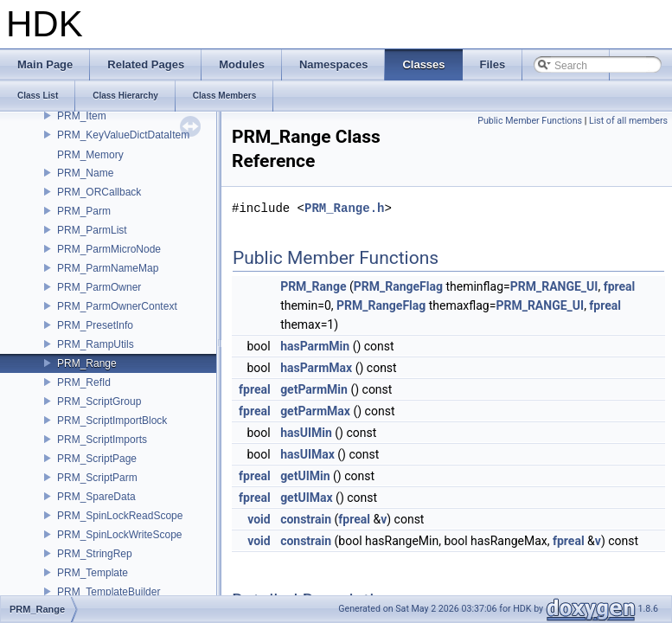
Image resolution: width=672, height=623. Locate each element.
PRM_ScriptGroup (99, 401)
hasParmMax (316, 368)
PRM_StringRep (95, 554)
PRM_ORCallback (99, 192)
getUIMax (307, 498)
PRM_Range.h (344, 208)
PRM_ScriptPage (97, 459)
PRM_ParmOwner (99, 287)
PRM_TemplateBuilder (109, 592)
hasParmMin (315, 346)
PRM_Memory (90, 155)
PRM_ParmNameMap (108, 268)
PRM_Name (85, 173)
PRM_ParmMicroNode (109, 249)
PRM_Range (87, 363)
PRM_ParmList (92, 230)
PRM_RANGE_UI (554, 286)
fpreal (620, 286)
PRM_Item (82, 116)
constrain (306, 519)
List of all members (628, 121)
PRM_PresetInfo (95, 325)
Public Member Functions (530, 121)
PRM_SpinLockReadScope (120, 516)
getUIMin (305, 476)
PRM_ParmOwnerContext (117, 306)
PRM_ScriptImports (102, 440)
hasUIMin (306, 433)
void (259, 519)
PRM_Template (93, 573)
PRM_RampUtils (96, 344)
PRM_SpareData (96, 497)
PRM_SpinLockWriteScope (120, 535)
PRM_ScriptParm (97, 478)
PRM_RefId (84, 382)
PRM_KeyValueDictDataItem (123, 135)
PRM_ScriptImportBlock (112, 421)
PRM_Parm (84, 211)
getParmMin (314, 389)
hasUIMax (307, 454)
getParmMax (315, 411)
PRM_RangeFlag (398, 286)
